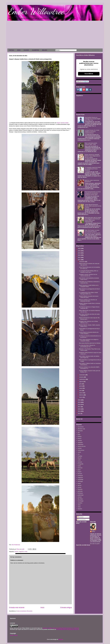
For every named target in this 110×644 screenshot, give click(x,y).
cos (79, 454)
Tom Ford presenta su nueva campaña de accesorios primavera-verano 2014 (93, 193)
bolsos (79, 438)
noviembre (82, 375)
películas (80, 491)
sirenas (80, 497)
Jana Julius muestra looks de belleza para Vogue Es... (89, 357)
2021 (79, 260)
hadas (79, 466)
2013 (79, 413)
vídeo (79, 507)
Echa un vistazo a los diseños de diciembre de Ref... (88, 300)
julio (81, 384)
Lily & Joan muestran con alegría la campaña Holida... (89, 340)
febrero (81, 395)
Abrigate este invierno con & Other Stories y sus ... (89, 322)
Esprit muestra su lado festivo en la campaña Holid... (89, 286)
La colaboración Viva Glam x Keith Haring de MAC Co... (88, 293)
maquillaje (80, 479)
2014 (79, 411)
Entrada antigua (66, 608)
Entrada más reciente (17, 608)
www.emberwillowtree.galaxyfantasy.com (68, 629)
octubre (82, 377)
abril (81, 391)
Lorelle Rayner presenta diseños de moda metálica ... (89, 333)
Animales (80, 431)
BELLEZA (45, 50)
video (79, 505)
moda (26, 552)
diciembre (82, 262)
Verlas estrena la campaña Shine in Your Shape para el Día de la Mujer (92, 156)
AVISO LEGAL (14, 635)
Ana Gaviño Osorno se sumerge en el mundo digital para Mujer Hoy (93, 119)
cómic (79, 452)
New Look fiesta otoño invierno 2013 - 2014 (91, 144)
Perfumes (80, 493)
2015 (79, 409)
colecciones (81, 450)
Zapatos (80, 509)
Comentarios (81, 520)
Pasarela (80, 489)
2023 (79, 255)
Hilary (93, 531)
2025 (79, 251)
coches (80, 448)
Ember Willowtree (36, 11)
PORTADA (11, 50)
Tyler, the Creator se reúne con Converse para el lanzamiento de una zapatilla (93, 232)
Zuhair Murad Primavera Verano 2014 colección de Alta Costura (93, 206)
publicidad (80, 495)
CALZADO (26, 50)
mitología (80, 481)
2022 (79, 257)
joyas (79, 470)
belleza (79, 437)
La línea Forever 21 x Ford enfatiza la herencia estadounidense (92, 132)
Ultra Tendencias (16, 545)
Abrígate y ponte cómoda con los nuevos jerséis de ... (88, 275)
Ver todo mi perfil (95, 544)
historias (80, 468)
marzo (81, 393)
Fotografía (80, 464)
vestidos (80, 503)
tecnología (80, 501)
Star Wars (80, 499)
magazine (21, 552)
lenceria (80, 474)
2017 (79, 407)
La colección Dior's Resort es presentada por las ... (87, 346)
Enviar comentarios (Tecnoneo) (24, 611)
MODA (19, 50)
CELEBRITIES (36, 50)
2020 (79, 400)
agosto (81, 382)
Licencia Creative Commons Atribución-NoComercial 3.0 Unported (61, 628)
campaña (80, 442)
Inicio (42, 608)
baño (79, 435)
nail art (79, 485)
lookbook (80, 476)
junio (81, 386)
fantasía (80, 462)
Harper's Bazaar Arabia (62, 123)
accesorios (81, 427)
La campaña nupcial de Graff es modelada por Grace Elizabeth (93, 169)
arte (79, 433)
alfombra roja (81, 429)
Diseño (16, 552)
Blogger (61, 639)
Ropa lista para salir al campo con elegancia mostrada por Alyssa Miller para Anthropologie (93, 220)
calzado (80, 441)
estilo (79, 460)
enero (81, 397)
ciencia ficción (82, 446)
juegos (79, 472)
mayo (81, 388)
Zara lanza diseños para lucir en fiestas (90, 343)
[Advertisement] (55, 35)
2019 (79, 402)
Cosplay (80, 456)
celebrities (80, 444)
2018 (79, 404)
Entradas (80, 517)
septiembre (83, 379)
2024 (79, 253)
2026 (79, 248)
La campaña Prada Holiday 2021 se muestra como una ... (89, 271)
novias (79, 487)
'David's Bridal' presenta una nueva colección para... (89, 297)
